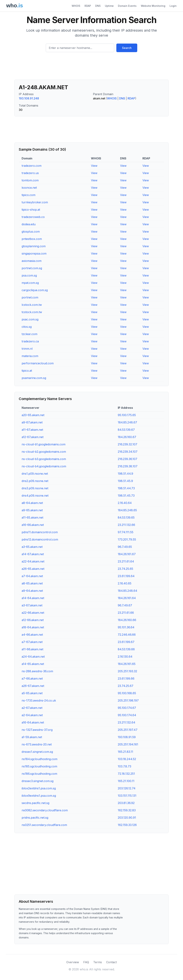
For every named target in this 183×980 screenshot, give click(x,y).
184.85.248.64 (128, 591)
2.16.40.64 (125, 503)
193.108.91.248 (29, 98)
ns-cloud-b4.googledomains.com (44, 466)
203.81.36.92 (126, 803)
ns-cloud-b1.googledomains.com (44, 444)
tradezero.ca (30, 341)
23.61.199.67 (126, 642)
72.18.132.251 (126, 774)
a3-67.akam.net (32, 605)
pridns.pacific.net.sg (35, 818)
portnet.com (30, 297)
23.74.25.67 (126, 686)
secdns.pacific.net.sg (35, 803)
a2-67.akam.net (32, 708)
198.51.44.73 (126, 488)
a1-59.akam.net (32, 737)
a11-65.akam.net (32, 517)
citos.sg (27, 327)
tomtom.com (30, 180)
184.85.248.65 (127, 510)
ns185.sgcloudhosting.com (39, 766)
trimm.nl (27, 349)
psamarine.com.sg (34, 378)
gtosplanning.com (34, 246)
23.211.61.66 (126, 613)
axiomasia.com (32, 261)
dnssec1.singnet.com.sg (37, 752)
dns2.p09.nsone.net (35, 481)
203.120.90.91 (127, 818)
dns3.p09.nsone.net (35, 488)
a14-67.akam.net (33, 554)
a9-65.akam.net (32, 510)
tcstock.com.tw (32, 312)
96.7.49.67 (125, 605)
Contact (111, 962)
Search (127, 48)
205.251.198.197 (128, 700)
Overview (73, 962)
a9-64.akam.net (32, 591)
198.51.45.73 (126, 496)
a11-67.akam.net (32, 430)
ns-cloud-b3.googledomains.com (44, 459)
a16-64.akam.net (33, 722)
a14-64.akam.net (33, 598)
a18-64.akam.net (33, 627)
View (94, 166)
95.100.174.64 (127, 715)
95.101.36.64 (126, 627)
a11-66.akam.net (32, 649)
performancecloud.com (38, 363)
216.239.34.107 (128, 452)
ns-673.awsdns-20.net (37, 744)
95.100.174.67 (127, 708)
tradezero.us (30, 173)
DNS (98, 6)
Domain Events (127, 6)
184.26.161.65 (127, 664)
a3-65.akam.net (32, 547)
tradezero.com (32, 166)
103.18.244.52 (127, 759)
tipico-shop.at (31, 210)
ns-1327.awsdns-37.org (37, 730)
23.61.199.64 (126, 576)
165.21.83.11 (125, 752)
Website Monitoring (153, 6)
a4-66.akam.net (32, 635)
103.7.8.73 (124, 766)
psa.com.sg (29, 275)
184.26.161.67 (127, 554)
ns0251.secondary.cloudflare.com (44, 825)
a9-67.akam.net (32, 422)
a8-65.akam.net (32, 583)
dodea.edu (29, 224)
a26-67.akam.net (33, 686)
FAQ (86, 962)
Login (173, 6)
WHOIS (76, 6)
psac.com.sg (30, 319)
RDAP (88, 6)
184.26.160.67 (127, 437)
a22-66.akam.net (33, 613)
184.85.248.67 (127, 422)
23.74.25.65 (125, 569)
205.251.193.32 (127, 671)
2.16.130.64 (125, 657)
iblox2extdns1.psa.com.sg (39, 788)
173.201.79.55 (127, 539)
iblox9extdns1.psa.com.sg (39, 796)
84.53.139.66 (126, 649)
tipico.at (27, 371)
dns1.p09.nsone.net (35, 474)
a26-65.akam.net (33, 569)
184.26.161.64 (127, 598)
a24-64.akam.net (33, 657)
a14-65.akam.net (33, 664)
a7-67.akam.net (32, 642)
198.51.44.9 (125, 474)
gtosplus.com (31, 232)
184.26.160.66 (127, 620)
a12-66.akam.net (33, 620)
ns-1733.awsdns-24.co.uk (39, 700)
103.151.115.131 (127, 796)
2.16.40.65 (125, 583)
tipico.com (29, 195)
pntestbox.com (32, 239)
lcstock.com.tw (32, 305)
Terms (98, 962)
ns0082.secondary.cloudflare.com (45, 810)
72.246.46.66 (127, 635)
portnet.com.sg (32, 268)
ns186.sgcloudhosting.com (39, 774)
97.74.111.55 (126, 532)
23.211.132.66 (126, 525)
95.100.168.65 (127, 693)
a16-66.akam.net (33, 525)
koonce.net (29, 188)
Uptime (109, 6)
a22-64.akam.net (33, 561)
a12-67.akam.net (33, 437)
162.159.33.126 (127, 825)
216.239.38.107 (128, 466)
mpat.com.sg (30, 283)
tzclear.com (29, 334)
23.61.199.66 (126, 679)
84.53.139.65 (126, 517)
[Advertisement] (91, 67)
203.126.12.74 (127, 788)
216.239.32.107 (128, 444)
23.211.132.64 (127, 722)
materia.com (30, 356)
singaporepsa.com (34, 253)
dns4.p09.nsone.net (35, 496)
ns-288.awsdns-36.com (37, 671)
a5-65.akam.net (32, 693)
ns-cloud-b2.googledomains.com (44, 452)
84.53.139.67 (126, 430)
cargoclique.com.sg (35, 290)
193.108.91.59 (127, 737)
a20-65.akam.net (33, 415)
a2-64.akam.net (32, 715)
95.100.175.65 (127, 415)
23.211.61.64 (126, 561)
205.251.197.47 (128, 730)
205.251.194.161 (128, 744)
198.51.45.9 (125, 481)
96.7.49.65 (125, 547)
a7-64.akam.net (32, 576)
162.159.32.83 (127, 810)
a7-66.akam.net (32, 679)
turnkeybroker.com (35, 202)
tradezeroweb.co (33, 217)
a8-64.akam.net (32, 503)
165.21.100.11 (126, 781)
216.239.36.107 (128, 459)
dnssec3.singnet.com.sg (38, 781)
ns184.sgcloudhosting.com (39, 759)
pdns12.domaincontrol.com (40, 539)
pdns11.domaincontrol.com (40, 532)
